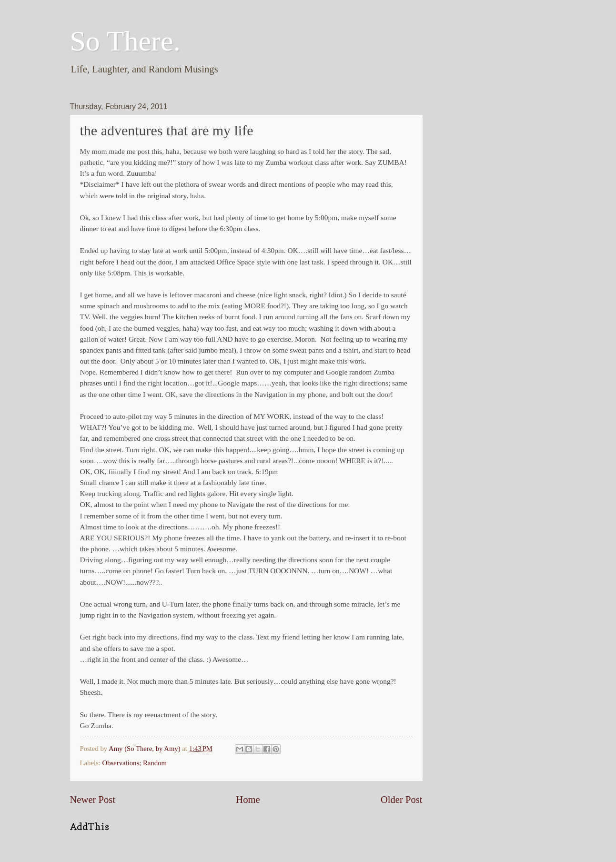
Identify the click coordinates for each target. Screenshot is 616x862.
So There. (125, 41)
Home (248, 800)
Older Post (402, 800)
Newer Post (93, 800)
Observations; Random (135, 763)
